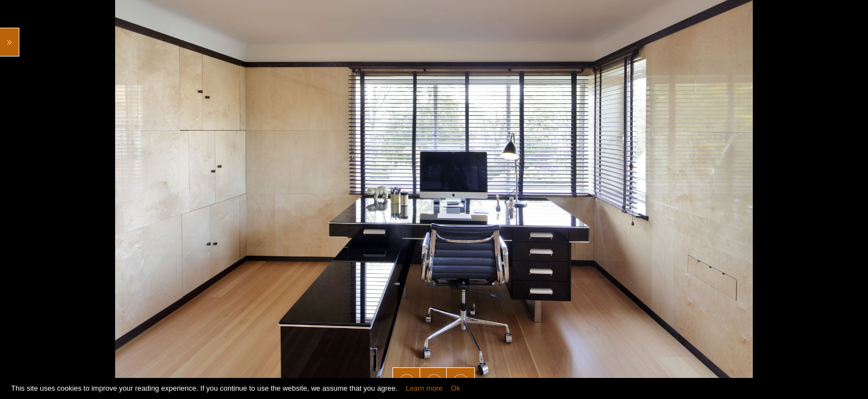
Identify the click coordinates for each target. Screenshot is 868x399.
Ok (456, 388)
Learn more (424, 388)
